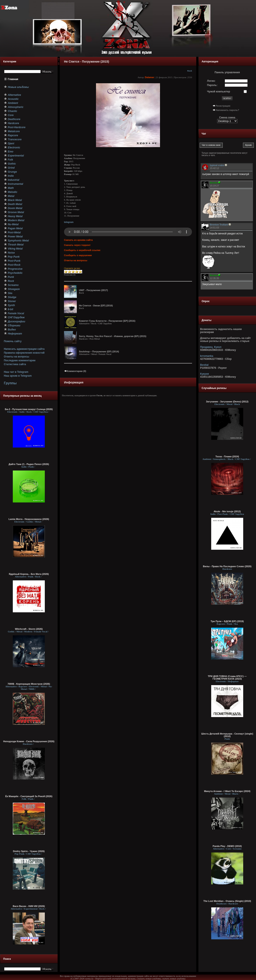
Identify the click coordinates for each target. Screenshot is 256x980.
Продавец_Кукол (211, 347)
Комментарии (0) (75, 371)
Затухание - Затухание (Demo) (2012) (227, 402)
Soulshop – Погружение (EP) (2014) (99, 352)
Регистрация (223, 106)
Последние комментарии (20, 360)
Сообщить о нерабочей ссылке (82, 250)
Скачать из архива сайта (78, 240)
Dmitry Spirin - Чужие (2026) (29, 851)
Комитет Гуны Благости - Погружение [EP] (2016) (107, 321)
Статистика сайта (15, 364)
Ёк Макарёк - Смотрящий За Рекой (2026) (29, 796)
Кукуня (204, 374)
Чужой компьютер (219, 92)
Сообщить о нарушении (78, 255)
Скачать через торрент (77, 245)
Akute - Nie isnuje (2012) (227, 511)
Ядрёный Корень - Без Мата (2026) (29, 574)
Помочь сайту (13, 341)
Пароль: (212, 85)
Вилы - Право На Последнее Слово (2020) (227, 566)
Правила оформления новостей (24, 353)
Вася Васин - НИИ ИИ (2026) (29, 906)
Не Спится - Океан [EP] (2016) (96, 306)
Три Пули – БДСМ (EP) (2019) (227, 621)
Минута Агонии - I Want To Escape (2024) (227, 791)
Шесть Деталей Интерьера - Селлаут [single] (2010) (227, 735)
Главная (13, 79)
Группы (10, 383)
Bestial (204, 365)
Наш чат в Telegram (16, 372)
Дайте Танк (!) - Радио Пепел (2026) (29, 464)
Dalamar (149, 77)
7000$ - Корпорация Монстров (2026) (29, 684)
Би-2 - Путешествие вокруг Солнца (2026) (29, 409)
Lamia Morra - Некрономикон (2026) (29, 519)
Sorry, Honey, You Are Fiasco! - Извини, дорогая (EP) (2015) (113, 336)
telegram (69, 222)
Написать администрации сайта (24, 349)
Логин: (211, 81)
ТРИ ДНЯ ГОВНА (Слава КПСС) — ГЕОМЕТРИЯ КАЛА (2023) (227, 677)
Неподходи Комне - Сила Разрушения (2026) (29, 741)
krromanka (207, 356)
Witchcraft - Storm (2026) (29, 629)
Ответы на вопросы (17, 357)
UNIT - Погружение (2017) (93, 290)
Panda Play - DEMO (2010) (227, 846)
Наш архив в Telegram (18, 376)
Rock (190, 71)
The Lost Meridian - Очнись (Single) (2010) (227, 901)
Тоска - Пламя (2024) (227, 456)
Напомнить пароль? (227, 110)
